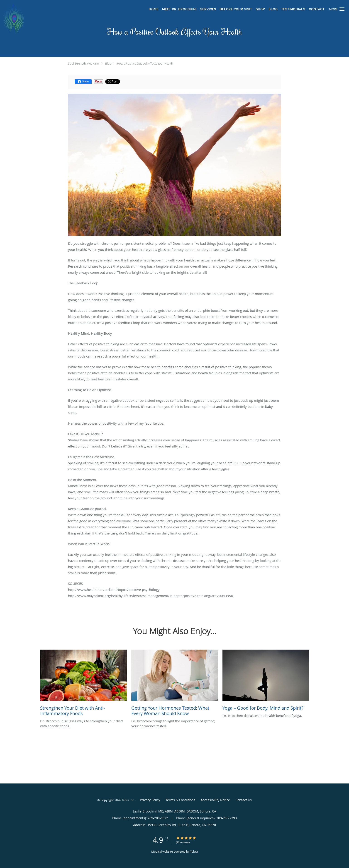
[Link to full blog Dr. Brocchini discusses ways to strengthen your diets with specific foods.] (83, 684)
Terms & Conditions (180, 800)
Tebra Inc (128, 800)
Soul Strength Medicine (83, 63)
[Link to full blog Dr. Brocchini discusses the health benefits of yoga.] (266, 681)
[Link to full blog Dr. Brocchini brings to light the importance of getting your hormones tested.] (175, 684)
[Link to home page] (68, 18)
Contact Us (244, 800)
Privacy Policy (150, 800)
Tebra (194, 851)
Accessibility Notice (215, 800)
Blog (108, 63)
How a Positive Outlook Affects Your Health (145, 63)
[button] (342, 9)
